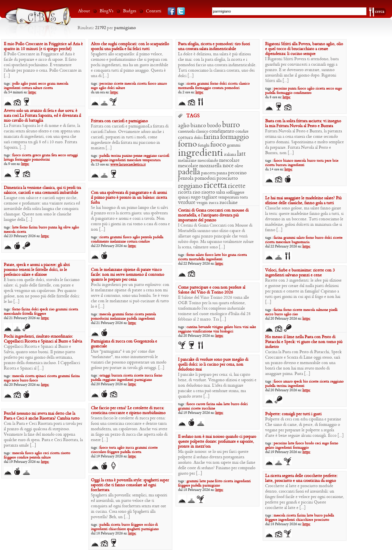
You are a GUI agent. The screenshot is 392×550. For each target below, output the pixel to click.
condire (242, 132)
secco (42, 84)
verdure (187, 203)
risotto (208, 192)
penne (138, 156)
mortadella (197, 259)
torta (244, 197)
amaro (162, 84)
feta (54, 155)
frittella (28, 314)
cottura (27, 88)
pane (211, 481)
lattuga (9, 160)
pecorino (106, 84)
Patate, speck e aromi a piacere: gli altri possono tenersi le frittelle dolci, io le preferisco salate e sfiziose (37, 270)
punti (33, 84)
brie (335, 161)
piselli (333, 310)
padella (270, 93)
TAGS (193, 116)
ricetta (48, 88)
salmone (322, 310)
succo (269, 314)
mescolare (229, 161)
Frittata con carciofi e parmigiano (119, 121)
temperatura (229, 197)
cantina (192, 327)
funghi (204, 145)
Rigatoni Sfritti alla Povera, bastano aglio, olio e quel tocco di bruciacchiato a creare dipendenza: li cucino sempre (304, 49)
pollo (16, 84)
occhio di (151, 525)
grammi (203, 84)
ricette (119, 84)
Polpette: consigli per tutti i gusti (293, 414)
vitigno (218, 327)
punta (292, 89)
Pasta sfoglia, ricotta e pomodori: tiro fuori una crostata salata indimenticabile (214, 47)
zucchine (229, 203)
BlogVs (106, 11)
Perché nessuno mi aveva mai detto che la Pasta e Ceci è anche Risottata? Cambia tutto (42, 416)
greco (37, 155)
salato (301, 238)
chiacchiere (304, 520)
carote (201, 404)
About (84, 11)
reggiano (190, 186)
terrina (116, 156)
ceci (46, 453)
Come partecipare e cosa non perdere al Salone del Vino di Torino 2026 (212, 290)
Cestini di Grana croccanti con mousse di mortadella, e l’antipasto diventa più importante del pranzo (213, 215)
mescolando (208, 161)
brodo (214, 126)
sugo (94, 88)
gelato (229, 327)
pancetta (208, 173)
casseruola (186, 132)
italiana (230, 155)
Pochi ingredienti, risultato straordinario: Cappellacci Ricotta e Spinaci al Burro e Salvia (43, 339)
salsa (221, 192)
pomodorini (41, 160)
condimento (302, 93)
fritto (219, 481)
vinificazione (202, 331)
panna (222, 173)
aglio (24, 84)
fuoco (152, 84)
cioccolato (99, 452)
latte (15, 227)
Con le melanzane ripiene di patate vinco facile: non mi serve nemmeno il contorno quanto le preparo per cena (128, 275)
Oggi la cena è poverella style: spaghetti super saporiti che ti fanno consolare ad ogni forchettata (130, 485)
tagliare (209, 197)
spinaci (184, 197)
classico (244, 84)
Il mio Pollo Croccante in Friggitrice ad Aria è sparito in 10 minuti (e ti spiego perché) (43, 47)
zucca (214, 203)
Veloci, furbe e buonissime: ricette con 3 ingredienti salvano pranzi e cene (300, 273)
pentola (186, 178)
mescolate (188, 166)
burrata (281, 165)
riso (197, 192)
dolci (111, 88)
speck (44, 309)
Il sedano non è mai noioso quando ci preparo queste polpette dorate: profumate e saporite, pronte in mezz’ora (217, 442)
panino (127, 156)
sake (253, 327)
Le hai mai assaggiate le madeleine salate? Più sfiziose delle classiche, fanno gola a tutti (303, 201)
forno (214, 84)
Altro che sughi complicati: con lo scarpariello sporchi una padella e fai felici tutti (130, 47)
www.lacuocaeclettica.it (128, 165)
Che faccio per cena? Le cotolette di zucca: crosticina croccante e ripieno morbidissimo (128, 411)
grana (51, 84)
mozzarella (186, 88)
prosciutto (227, 178)
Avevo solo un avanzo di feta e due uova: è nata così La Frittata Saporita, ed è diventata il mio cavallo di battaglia (42, 116)
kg (60, 227)
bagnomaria (301, 242)
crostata (218, 88)
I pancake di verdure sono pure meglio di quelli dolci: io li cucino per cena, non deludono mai (213, 365)
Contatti (154, 11)
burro (231, 125)
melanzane (187, 161)
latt (241, 154)
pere (328, 161)
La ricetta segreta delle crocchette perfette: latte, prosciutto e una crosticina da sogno (301, 478)
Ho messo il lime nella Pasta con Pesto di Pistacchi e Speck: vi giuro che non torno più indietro (304, 342)
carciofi (164, 156)
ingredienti (12, 88)
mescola (62, 84)
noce (228, 166)
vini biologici (223, 331)
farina (211, 137)
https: (32, 92)
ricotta (233, 84)
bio (224, 255)
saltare (38, 88)
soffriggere (235, 192)
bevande (205, 327)
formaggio (203, 88)
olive (239, 166)
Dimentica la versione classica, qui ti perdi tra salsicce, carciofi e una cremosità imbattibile (42, 190)
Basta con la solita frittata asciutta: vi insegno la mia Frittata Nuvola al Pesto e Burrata (303, 124)
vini (246, 327)
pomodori (232, 88)
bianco (198, 126)
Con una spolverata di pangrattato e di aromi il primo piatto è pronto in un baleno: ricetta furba (129, 198)
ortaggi (72, 155)
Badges (130, 11)
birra (238, 327)
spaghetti (134, 529)
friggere (40, 314)
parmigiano (100, 160)
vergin (202, 203)
